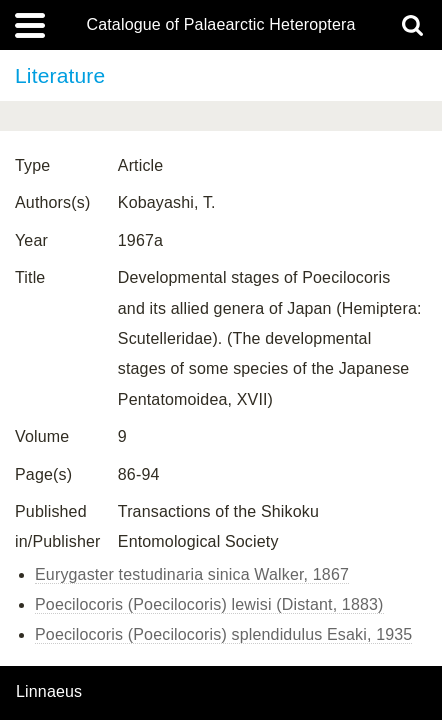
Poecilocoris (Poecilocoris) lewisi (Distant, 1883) (209, 604)
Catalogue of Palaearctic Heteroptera (220, 25)
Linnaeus (49, 692)
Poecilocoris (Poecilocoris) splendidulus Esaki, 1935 (223, 634)
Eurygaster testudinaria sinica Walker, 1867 (192, 574)
